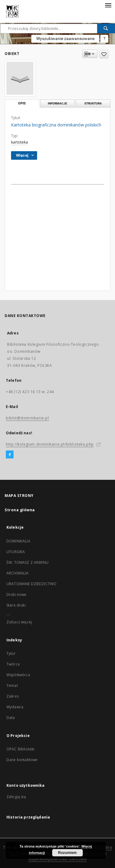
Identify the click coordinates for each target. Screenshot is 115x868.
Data (11, 718)
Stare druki (16, 605)
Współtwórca (18, 675)
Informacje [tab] (57, 103)
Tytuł (11, 653)
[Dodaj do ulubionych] (104, 54)
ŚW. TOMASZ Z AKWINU (27, 562)
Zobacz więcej (19, 622)
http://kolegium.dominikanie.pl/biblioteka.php (50, 444)
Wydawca (15, 707)
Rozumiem (67, 853)
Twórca (13, 664)
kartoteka (19, 142)
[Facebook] (10, 455)
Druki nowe (17, 594)
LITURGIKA (16, 552)
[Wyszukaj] (106, 28)
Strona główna (20, 510)
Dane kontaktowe (22, 760)
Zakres (13, 696)
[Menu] (108, 5)
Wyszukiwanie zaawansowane (65, 38)
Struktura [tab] (93, 103)
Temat (12, 686)
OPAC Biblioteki (20, 749)
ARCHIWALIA (18, 573)
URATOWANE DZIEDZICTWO (31, 584)
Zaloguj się (16, 797)
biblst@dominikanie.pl (27, 418)
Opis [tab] (22, 103)
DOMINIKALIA (18, 541)
